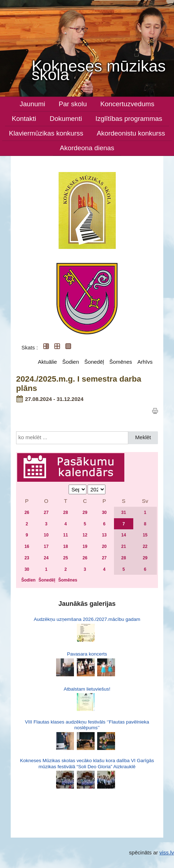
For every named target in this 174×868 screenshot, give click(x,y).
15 (145, 535)
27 (46, 513)
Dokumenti (66, 119)
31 (123, 513)
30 (104, 513)
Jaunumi (32, 104)
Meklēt (143, 437)
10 (46, 535)
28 (66, 513)
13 (104, 535)
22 (145, 546)
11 (66, 535)
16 (27, 546)
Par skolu (73, 104)
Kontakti (24, 119)
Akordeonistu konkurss (131, 133)
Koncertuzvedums (127, 104)
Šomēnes (121, 362)
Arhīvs (145, 362)
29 (85, 513)
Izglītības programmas (129, 119)
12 (85, 535)
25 (66, 558)
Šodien (71, 362)
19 (85, 546)
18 (66, 546)
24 (46, 558)
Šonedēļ (94, 362)
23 (27, 558)
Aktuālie (47, 362)
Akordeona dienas (87, 148)
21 (123, 546)
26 (27, 513)
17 (46, 546)
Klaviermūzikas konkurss (46, 133)
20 (104, 546)
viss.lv (167, 852)
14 (123, 535)
